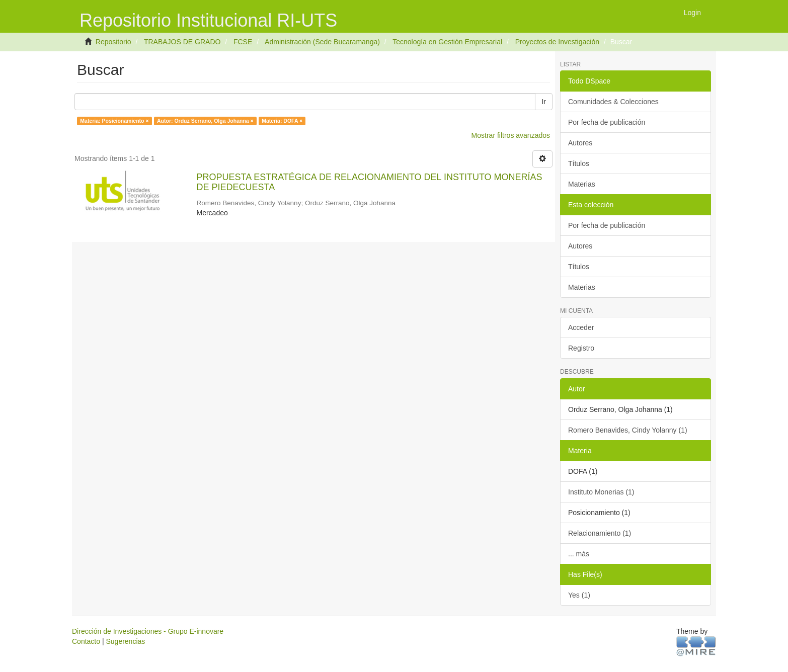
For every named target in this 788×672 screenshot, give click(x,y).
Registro (581, 348)
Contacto (86, 641)
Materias (582, 184)
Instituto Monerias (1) (601, 492)
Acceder (581, 327)
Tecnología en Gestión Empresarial (447, 42)
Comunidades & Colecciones (613, 102)
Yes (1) (579, 595)
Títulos (579, 163)
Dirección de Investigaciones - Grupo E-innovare (148, 631)
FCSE (243, 42)
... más (579, 554)
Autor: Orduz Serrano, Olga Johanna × (205, 121)
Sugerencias (125, 641)
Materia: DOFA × (282, 121)
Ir (544, 102)
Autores (580, 143)
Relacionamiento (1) (600, 533)
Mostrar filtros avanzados (511, 135)
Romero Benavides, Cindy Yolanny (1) (628, 430)
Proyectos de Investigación (557, 42)
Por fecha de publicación (607, 122)
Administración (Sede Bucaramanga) (322, 42)
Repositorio (113, 42)
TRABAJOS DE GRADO (182, 42)
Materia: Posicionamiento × (114, 121)
